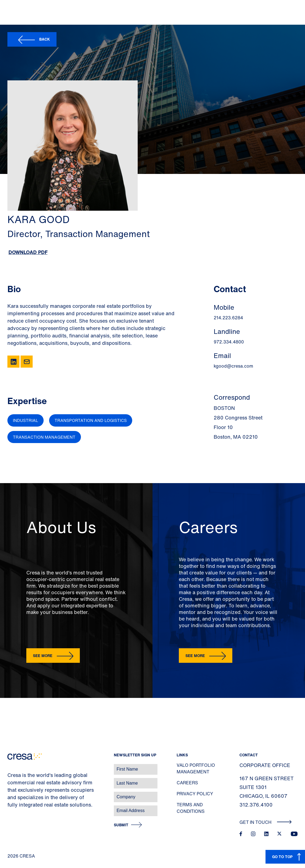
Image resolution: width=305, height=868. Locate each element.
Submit (121, 825)
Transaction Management (44, 437)
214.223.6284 (228, 318)
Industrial (26, 420)
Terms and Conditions (191, 808)
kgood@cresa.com (233, 366)
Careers (187, 783)
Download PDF (28, 252)
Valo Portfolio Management (196, 768)
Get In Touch (266, 822)
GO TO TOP (282, 857)
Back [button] (45, 39)
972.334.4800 (229, 342)
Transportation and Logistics (91, 420)
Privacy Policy (195, 794)
